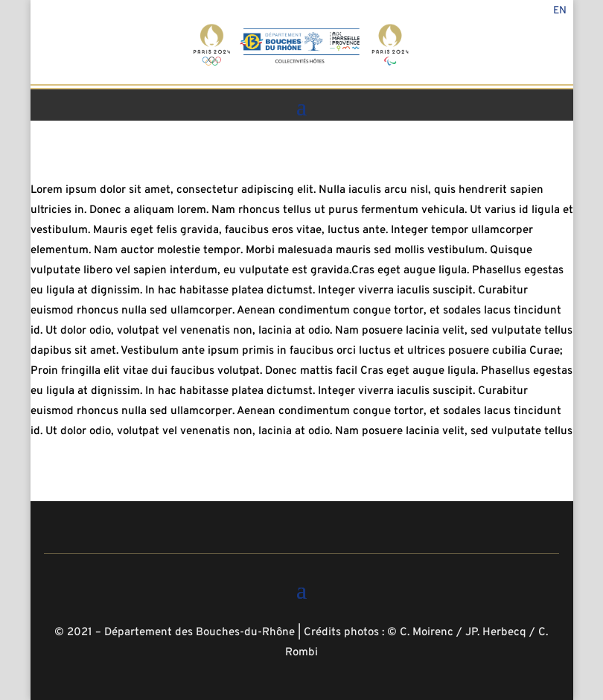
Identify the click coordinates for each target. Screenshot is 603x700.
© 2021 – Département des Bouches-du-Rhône (175, 633)
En (560, 12)
